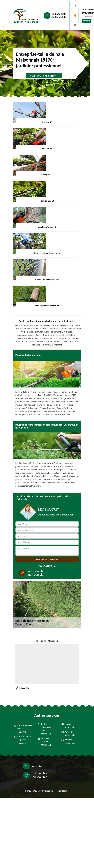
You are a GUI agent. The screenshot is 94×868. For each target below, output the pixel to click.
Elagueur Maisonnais (70, 726)
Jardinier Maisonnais (70, 741)
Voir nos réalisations (44, 76)
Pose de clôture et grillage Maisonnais (24, 740)
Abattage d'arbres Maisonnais (46, 742)
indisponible (59, 14)
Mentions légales (62, 791)
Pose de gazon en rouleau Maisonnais (25, 729)
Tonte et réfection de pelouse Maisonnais (46, 729)
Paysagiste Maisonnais (70, 733)
